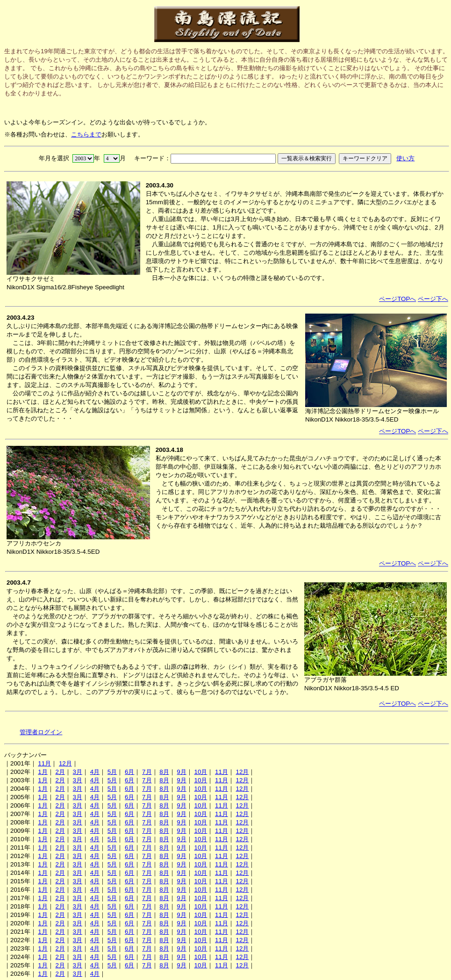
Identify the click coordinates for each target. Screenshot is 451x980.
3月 (78, 772)
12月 (65, 763)
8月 (164, 772)
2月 (60, 772)
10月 (200, 772)
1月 (43, 772)
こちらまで (86, 134)
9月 (181, 772)
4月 (95, 772)
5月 (112, 772)
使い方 (405, 158)
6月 (129, 772)
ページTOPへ (397, 299)
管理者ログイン (41, 732)
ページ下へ (433, 299)
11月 (44, 763)
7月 (147, 772)
